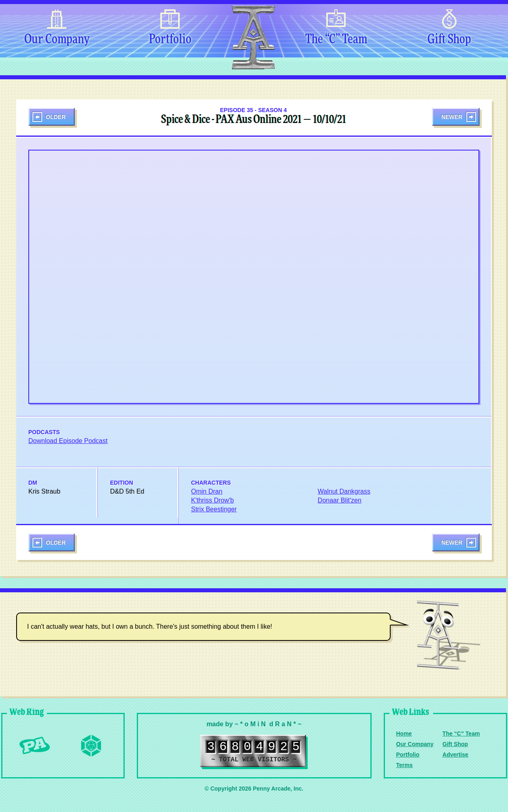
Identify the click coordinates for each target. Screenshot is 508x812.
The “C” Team (336, 40)
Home (404, 734)
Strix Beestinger (214, 509)
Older (56, 117)
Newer (452, 117)
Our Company (57, 40)
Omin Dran (207, 491)
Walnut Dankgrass (344, 491)
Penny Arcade (34, 746)
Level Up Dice (91, 746)
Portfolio (170, 40)
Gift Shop (449, 40)
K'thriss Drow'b (213, 500)
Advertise (455, 755)
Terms (405, 765)
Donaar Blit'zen (340, 500)
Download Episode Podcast (68, 441)
